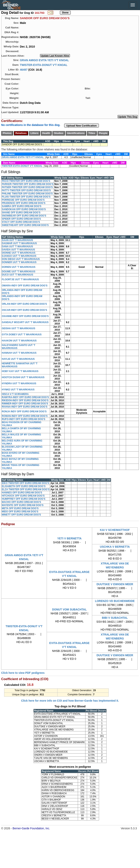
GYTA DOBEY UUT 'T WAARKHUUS (22, 335)
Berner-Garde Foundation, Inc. (31, 828)
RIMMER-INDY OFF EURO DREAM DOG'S (25, 404)
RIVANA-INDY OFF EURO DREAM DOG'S (25, 407)
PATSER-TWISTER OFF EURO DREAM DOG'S (27, 187)
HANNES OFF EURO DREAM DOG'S (22, 493)
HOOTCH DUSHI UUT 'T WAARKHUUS (23, 377)
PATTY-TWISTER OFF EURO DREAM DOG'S (26, 190)
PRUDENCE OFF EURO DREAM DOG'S (24, 203)
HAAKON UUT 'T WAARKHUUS (19, 341)
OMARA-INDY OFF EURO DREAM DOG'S (25, 286)
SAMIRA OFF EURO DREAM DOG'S (22, 206)
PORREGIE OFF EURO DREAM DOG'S (23, 200)
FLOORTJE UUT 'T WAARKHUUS (20, 279)
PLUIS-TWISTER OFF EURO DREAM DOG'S (26, 197)
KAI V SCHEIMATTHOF (115, 530)
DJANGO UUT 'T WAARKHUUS (19, 256)
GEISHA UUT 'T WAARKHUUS (19, 328)
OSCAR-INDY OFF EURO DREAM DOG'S (24, 310)
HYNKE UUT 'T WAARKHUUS (18, 390)
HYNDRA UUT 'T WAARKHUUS (19, 383)
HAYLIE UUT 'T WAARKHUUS (18, 359)
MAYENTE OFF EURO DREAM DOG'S (23, 505)
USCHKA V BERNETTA (115, 547)
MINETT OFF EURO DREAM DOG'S (21, 515)
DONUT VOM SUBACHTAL (70, 609)
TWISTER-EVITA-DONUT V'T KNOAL (44, 65)
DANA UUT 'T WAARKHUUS (17, 247)
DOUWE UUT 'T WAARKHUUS (19, 272)
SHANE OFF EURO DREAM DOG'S (21, 213)
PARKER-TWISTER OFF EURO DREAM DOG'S (28, 184)
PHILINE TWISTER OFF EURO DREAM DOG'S (27, 194)
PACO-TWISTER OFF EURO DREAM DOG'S (26, 181)
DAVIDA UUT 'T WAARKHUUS (18, 250)
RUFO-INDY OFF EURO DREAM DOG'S (24, 419)
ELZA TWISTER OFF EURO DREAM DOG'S (26, 489)
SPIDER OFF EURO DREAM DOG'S (21, 219)
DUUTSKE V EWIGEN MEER (115, 584)
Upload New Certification (82, 126)
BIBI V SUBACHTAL (115, 618)
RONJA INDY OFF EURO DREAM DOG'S (24, 412)
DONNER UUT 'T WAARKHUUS (19, 262)
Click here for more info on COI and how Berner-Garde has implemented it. (70, 701)
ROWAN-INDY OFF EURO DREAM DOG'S (25, 416)
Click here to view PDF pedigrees (23, 673)
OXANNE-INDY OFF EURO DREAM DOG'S (25, 316)
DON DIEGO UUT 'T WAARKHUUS (21, 259)
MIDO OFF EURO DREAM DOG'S (20, 512)
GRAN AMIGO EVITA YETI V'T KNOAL (44, 60)
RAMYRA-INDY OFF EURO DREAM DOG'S (25, 397)
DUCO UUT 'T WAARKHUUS (18, 275)
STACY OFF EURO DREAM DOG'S (21, 222)
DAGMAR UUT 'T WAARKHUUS (19, 243)
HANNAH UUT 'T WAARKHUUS (19, 353)
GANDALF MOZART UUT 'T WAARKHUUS (25, 322)
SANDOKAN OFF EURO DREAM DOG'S (24, 209)
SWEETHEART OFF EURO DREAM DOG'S (25, 225)
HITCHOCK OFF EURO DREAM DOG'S (23, 496)
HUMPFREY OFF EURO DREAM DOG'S (24, 499)
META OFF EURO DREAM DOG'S (20, 508)
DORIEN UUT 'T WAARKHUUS (19, 267)
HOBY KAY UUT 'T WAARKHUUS (20, 371)
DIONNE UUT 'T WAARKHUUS (19, 253)
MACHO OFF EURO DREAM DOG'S (21, 502)
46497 (24, 69)
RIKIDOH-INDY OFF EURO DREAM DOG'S (25, 400)
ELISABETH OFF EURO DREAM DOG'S (24, 486)
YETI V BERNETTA (69, 538)
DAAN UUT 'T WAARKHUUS (17, 240)
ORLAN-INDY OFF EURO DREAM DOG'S (24, 304)
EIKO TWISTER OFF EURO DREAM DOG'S (25, 483)
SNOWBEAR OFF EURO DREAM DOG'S (24, 216)
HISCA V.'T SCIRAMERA (15, 394)
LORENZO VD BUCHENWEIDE (115, 601)
